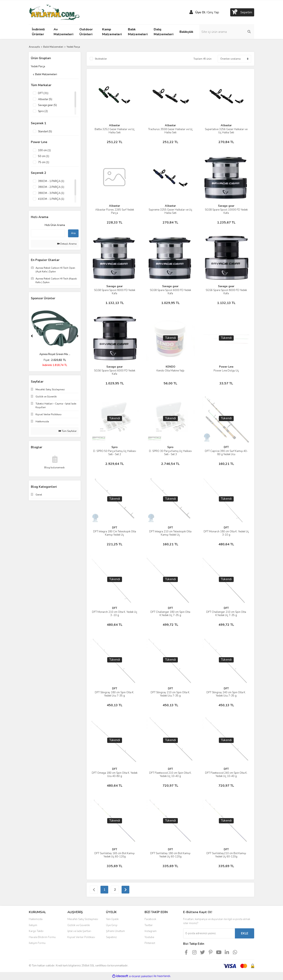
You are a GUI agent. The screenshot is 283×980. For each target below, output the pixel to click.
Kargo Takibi (36, 931)
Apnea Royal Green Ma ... (55, 354)
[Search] (227, 32)
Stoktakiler (101, 59)
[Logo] (54, 12)
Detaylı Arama (67, 244)
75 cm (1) (44, 162)
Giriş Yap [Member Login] (213, 12)
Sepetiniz (111, 937)
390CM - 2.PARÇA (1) (51, 187)
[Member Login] (191, 12)
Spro (114, 447)
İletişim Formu (37, 943)
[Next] (78, 336)
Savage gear (226, 206)
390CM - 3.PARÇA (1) (51, 193)
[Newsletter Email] (209, 933)
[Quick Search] (48, 233)
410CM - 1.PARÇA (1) (51, 199)
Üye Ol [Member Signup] (200, 12)
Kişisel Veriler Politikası (81, 937)
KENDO (170, 367)
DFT (226, 447)
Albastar (114, 125)
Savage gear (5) (47, 105)
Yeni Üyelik (112, 919)
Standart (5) (45, 132)
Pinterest (150, 943)
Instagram (151, 931)
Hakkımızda (36, 919)
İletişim (33, 925)
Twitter (149, 925)
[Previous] (32, 336)
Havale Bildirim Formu (42, 937)
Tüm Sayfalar (68, 431)
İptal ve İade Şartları (79, 931)
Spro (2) (43, 111)
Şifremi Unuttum (115, 931)
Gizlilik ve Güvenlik (79, 925)
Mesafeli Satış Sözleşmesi (83, 919)
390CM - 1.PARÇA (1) (51, 181)
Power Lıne (226, 367)
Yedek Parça (73, 47)
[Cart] (242, 12)
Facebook (150, 919)
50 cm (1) (44, 156)
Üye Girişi (112, 925)
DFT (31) (43, 93)
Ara (73, 233)
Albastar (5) (45, 99)
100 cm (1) (44, 150)
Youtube (149, 937)
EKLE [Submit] (245, 933)
